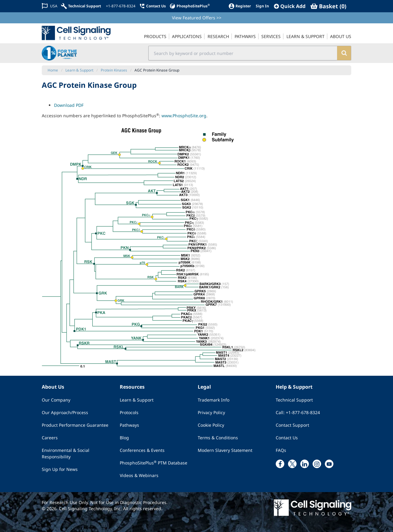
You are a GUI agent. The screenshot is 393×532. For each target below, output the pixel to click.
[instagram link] (317, 464)
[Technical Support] (81, 6)
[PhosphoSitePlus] (190, 6)
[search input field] (243, 53)
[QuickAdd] (290, 6)
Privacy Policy (211, 412)
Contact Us (287, 438)
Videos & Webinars (139, 475)
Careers (50, 438)
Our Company (56, 400)
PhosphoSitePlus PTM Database (154, 463)
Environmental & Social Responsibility (66, 453)
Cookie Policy (211, 425)
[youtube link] (329, 464)
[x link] (292, 464)
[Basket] (328, 6)
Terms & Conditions (218, 438)
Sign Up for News (60, 469)
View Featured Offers (197, 18)
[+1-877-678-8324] (120, 6)
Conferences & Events (142, 450)
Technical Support (294, 400)
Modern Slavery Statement (225, 450)
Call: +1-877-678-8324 (298, 412)
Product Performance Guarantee (75, 425)
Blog (124, 438)
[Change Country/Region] (50, 6)
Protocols (129, 412)
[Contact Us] (152, 6)
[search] (344, 53)
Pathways (129, 425)
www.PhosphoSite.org (184, 116)
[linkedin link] (305, 464)
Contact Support (292, 425)
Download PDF (69, 105)
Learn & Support (137, 400)
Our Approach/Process (65, 412)
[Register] (240, 6)
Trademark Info (214, 400)
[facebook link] (280, 464)
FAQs (281, 450)
